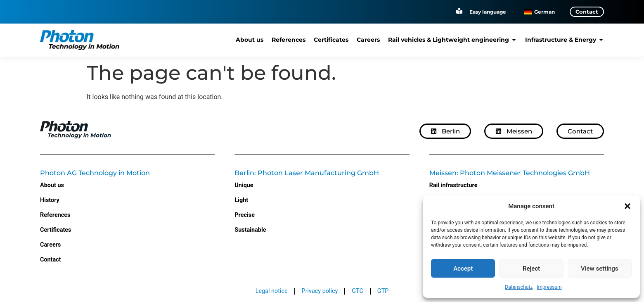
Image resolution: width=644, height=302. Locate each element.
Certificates (56, 230)
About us (52, 185)
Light (241, 200)
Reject (531, 269)
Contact (51, 260)
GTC (358, 291)
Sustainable (250, 230)
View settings (600, 269)
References (55, 215)
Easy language (488, 11)
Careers (50, 245)
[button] (627, 206)
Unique (244, 185)
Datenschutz (519, 287)
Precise (245, 215)
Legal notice (272, 291)
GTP (383, 291)
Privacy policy (320, 291)
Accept (463, 269)
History (50, 200)
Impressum (549, 287)
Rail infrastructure (453, 185)
